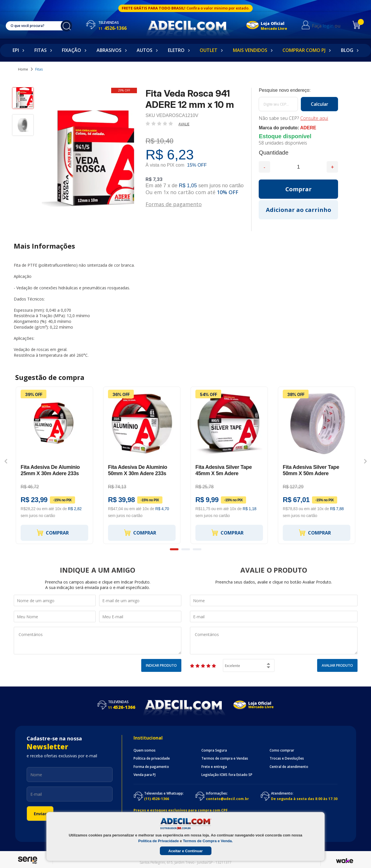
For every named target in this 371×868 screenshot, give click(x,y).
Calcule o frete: (298, 90)
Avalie (184, 124)
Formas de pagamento (174, 204)
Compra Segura (214, 750)
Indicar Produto (161, 665)
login (328, 26)
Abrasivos (109, 50)
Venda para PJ (145, 775)
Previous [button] (6, 461)
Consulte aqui (314, 118)
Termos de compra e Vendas (225, 758)
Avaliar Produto (337, 665)
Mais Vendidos (250, 50)
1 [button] (174, 549)
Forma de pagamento (151, 767)
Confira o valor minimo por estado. (218, 8)
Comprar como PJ (304, 50)
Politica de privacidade (152, 758)
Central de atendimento (289, 767)
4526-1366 (112, 28)
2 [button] (186, 549)
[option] (23, 101)
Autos (145, 50)
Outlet (209, 50)
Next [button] (365, 461)
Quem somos (145, 750)
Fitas (41, 50)
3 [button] (197, 549)
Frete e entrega (214, 767)
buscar (66, 26)
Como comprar (282, 750)
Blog (347, 50)
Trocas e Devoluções (287, 758)
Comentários (98, 641)
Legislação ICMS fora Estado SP (227, 775)
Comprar (52, 533)
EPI (16, 50)
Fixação (71, 50)
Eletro (176, 50)
